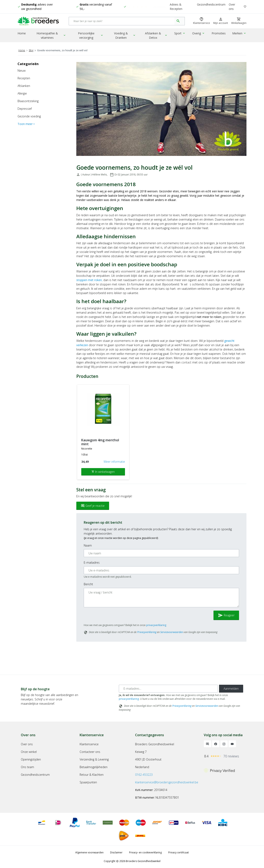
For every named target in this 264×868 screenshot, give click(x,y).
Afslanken (24, 86)
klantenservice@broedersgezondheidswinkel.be (167, 782)
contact (186, 362)
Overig (199, 34)
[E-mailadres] (168, 689)
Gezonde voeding (29, 116)
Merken (240, 34)
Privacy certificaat (179, 852)
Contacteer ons (90, 752)
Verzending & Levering (94, 759)
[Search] (122, 22)
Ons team (27, 767)
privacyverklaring (156, 625)
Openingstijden (31, 759)
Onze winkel (29, 752)
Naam (88, 545)
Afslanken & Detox (158, 36)
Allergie (22, 93)
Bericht (88, 584)
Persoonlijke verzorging (91, 36)
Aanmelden (231, 689)
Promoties (219, 34)
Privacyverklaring (147, 632)
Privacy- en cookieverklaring (145, 852)
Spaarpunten (88, 782)
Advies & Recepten (176, 7)
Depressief (25, 109)
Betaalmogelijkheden (94, 767)
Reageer (226, 615)
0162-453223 (144, 775)
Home (22, 34)
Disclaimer (116, 852)
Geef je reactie (93, 506)
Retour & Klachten (92, 775)
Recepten (24, 78)
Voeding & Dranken (126, 36)
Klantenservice (89, 744)
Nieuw (22, 71)
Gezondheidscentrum (211, 5)
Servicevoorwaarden (172, 632)
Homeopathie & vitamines (52, 36)
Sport (181, 34)
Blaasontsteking (28, 101)
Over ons (232, 7)
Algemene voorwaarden (89, 852)
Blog (31, 50)
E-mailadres (92, 563)
